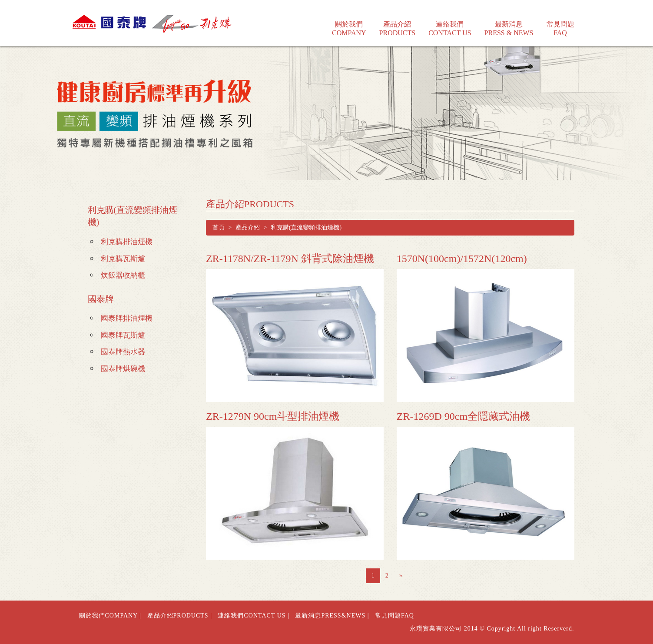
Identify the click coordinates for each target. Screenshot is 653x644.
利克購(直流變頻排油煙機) (133, 216)
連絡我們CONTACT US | (253, 616)
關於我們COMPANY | (110, 616)
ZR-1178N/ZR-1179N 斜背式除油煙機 (290, 259)
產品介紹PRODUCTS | (180, 616)
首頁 (219, 227)
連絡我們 (450, 23)
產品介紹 (398, 23)
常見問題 (560, 23)
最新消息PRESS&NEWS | (332, 616)
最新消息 (509, 23)
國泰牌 (101, 299)
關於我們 (349, 23)
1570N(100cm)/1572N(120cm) (462, 259)
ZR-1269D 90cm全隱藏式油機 (463, 416)
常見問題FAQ (394, 616)
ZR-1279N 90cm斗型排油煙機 (273, 416)
